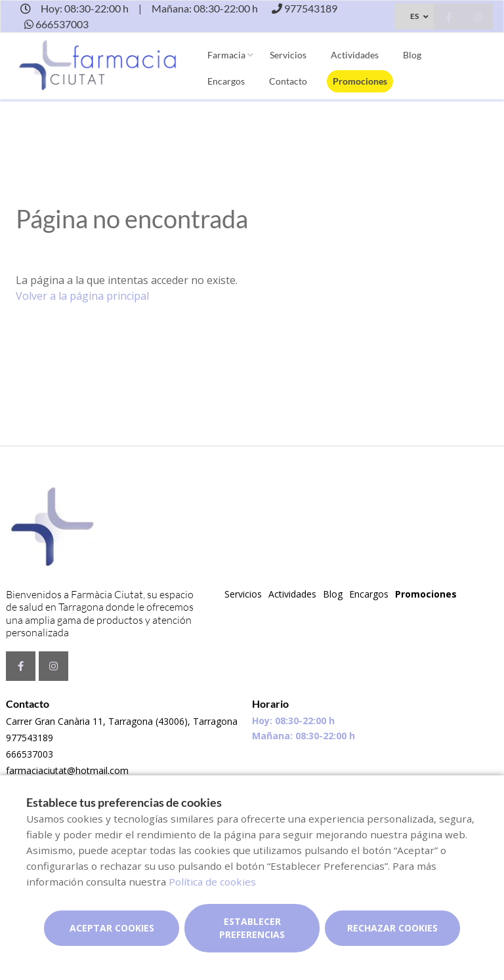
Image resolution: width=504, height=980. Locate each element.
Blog (412, 55)
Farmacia (226, 55)
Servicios (288, 55)
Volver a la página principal (82, 296)
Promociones (360, 81)
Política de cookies (212, 882)
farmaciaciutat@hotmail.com (67, 770)
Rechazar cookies (392, 928)
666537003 (30, 754)
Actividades (355, 55)
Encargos (226, 81)
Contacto (288, 81)
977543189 (30, 738)
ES (414, 16)
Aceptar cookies (112, 928)
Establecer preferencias (252, 928)
